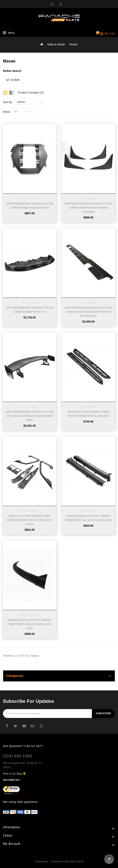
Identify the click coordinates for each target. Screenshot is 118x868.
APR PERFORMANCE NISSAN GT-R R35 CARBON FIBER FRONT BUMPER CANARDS (88, 208)
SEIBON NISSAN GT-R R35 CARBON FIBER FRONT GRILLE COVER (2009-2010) (30, 624)
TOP (109, 859)
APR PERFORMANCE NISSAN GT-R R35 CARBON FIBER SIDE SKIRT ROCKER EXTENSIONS (88, 312)
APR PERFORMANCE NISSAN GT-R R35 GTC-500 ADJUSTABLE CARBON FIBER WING (29, 416)
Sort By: (8, 102)
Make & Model (56, 44)
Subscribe (103, 713)
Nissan (73, 44)
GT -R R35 (13, 80)
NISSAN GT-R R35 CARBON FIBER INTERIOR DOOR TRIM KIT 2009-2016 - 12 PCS (30, 520)
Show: (7, 112)
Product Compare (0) (31, 93)
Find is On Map (12, 774)
